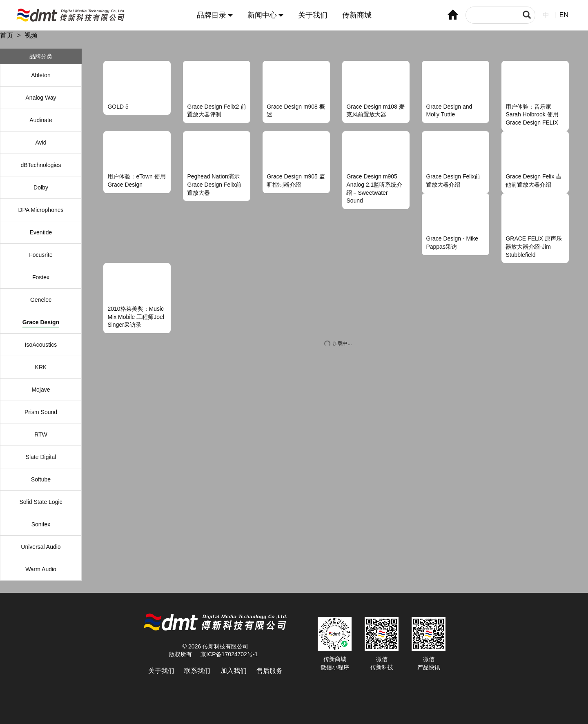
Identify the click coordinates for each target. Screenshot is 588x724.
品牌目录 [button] (215, 15)
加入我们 (234, 671)
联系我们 (197, 671)
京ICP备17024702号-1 (229, 654)
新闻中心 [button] (265, 15)
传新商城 (357, 15)
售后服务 (269, 671)
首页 (7, 35)
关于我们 (313, 15)
